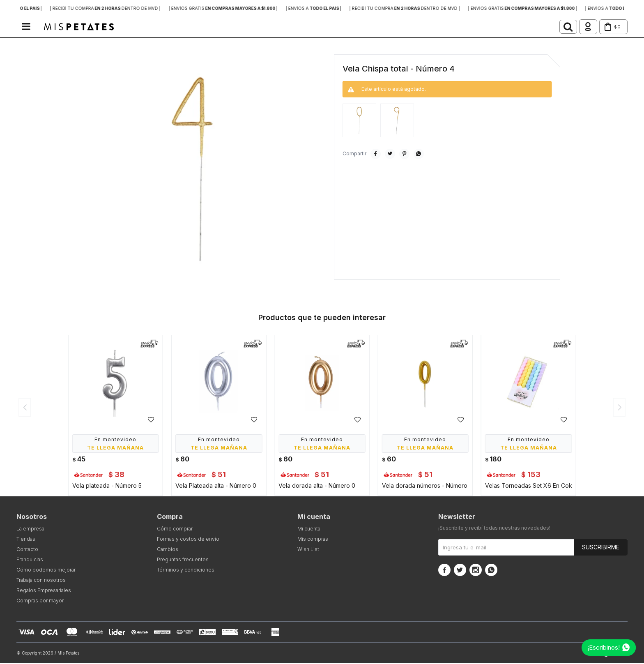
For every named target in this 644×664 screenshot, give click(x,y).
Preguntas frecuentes (183, 560)
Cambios (168, 550)
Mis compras (313, 540)
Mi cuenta (309, 529)
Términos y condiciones (186, 571)
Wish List (308, 550)
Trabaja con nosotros (41, 581)
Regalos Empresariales (44, 591)
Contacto (27, 550)
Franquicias (30, 560)
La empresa (30, 529)
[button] (555, 27)
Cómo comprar (175, 529)
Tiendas (26, 540)
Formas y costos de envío (188, 540)
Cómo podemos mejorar (46, 571)
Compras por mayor (40, 601)
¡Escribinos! (604, 647)
